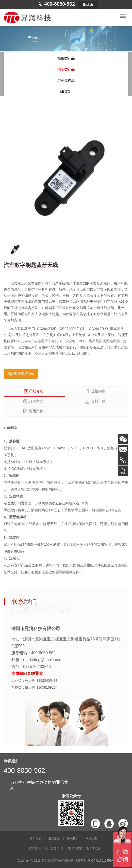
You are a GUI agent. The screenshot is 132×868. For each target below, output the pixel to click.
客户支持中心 (24, 374)
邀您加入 (54, 838)
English (88, 5)
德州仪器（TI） (55, 848)
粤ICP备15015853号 (101, 861)
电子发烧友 (75, 848)
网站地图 (91, 838)
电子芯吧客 (93, 848)
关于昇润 (35, 838)
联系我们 (73, 838)
